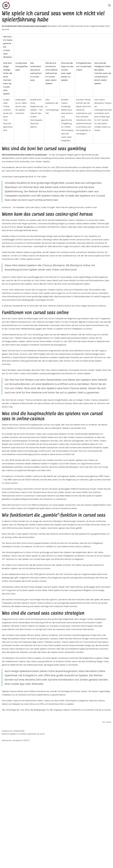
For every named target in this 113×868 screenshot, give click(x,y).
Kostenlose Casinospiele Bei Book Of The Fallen (24, 177)
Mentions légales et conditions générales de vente (23, 734)
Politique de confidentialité (13, 731)
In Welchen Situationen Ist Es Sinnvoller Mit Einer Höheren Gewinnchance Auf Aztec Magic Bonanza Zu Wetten (54, 306)
